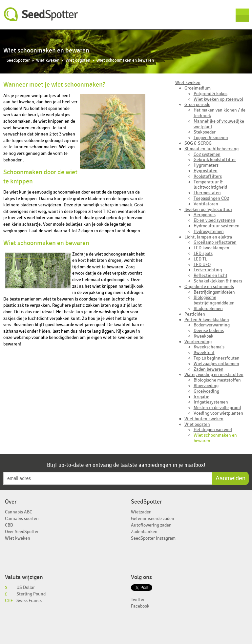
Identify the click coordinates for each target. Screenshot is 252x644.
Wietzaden (141, 512)
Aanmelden (231, 478)
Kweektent (204, 353)
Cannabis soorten (22, 519)
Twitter (138, 600)
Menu (242, 15)
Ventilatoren (206, 204)
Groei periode (197, 104)
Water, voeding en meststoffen (214, 374)
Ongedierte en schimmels (209, 287)
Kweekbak (203, 336)
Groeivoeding (206, 391)
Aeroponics (205, 215)
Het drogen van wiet (213, 430)
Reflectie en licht (210, 275)
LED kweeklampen (211, 248)
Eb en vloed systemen (214, 220)
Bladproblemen (208, 309)
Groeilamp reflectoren (215, 242)
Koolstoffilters (208, 176)
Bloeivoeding (206, 386)
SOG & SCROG (198, 143)
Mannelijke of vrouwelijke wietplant (219, 124)
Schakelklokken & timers (218, 281)
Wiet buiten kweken (204, 419)
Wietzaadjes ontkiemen (216, 364)
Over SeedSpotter (22, 532)
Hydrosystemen (209, 231)
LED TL (200, 259)
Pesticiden (195, 314)
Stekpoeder (205, 132)
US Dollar (26, 587)
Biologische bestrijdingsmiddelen (214, 300)
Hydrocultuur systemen (217, 226)
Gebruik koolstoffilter (215, 160)
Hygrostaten (206, 171)
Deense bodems (209, 331)
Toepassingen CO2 (211, 198)
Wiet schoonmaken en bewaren (215, 438)
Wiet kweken (48, 61)
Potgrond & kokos (210, 94)
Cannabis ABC (19, 512)
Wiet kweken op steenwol (218, 99)
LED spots (203, 253)
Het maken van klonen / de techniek (220, 113)
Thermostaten (207, 193)
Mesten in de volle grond (217, 408)
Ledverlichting (208, 270)
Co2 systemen (207, 154)
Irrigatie (201, 397)
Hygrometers (206, 165)
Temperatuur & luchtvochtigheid (210, 185)
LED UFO (202, 265)
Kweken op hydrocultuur (208, 209)
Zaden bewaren (209, 369)
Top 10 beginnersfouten (217, 358)
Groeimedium (198, 88)
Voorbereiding (198, 342)
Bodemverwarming (212, 325)
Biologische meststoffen (217, 380)
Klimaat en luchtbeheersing (211, 149)
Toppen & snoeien (211, 138)
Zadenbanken (144, 532)
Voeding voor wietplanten (218, 413)
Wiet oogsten (78, 61)
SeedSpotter (41, 14)
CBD (9, 525)
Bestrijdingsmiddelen (214, 292)
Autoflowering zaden (151, 525)
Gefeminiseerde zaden (153, 519)
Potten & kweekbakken (207, 320)
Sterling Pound (31, 594)
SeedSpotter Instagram (153, 538)
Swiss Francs (29, 601)
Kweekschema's (209, 347)
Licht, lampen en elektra (208, 237)
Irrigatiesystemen (211, 402)
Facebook (140, 606)
